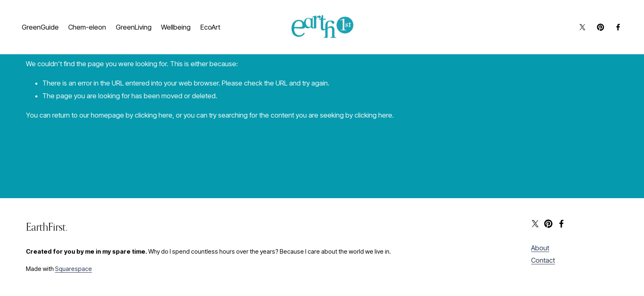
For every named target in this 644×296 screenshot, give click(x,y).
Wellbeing (180, 22)
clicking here (154, 115)
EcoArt (36, 36)
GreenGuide (44, 22)
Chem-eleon (91, 22)
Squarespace (74, 269)
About (540, 248)
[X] (578, 29)
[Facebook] (614, 29)
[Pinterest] (596, 29)
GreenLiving (138, 22)
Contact (543, 260)
